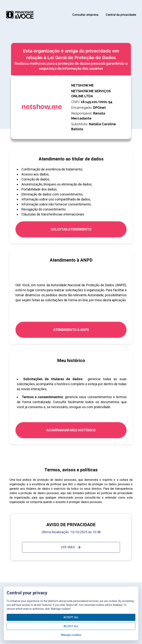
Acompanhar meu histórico (71, 430)
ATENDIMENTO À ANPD (71, 330)
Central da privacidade (121, 15)
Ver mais (71, 547)
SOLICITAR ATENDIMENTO (71, 229)
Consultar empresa (85, 15)
